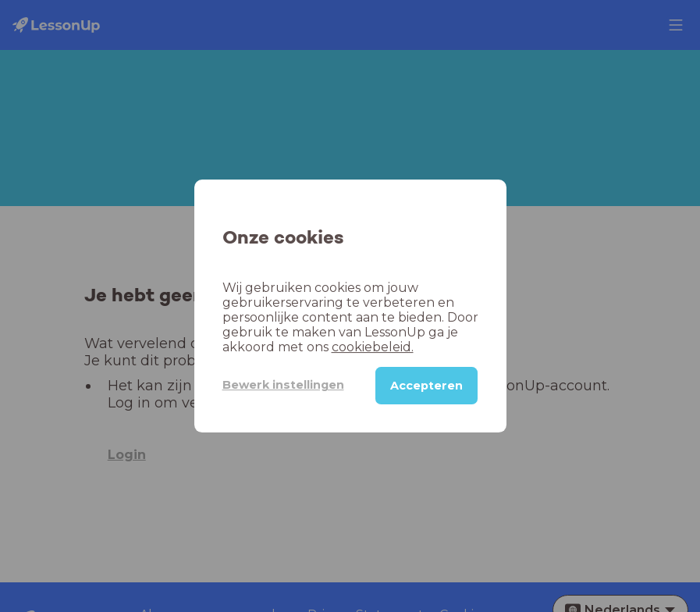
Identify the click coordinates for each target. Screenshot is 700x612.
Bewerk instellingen (283, 385)
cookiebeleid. (373, 347)
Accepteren (426, 386)
